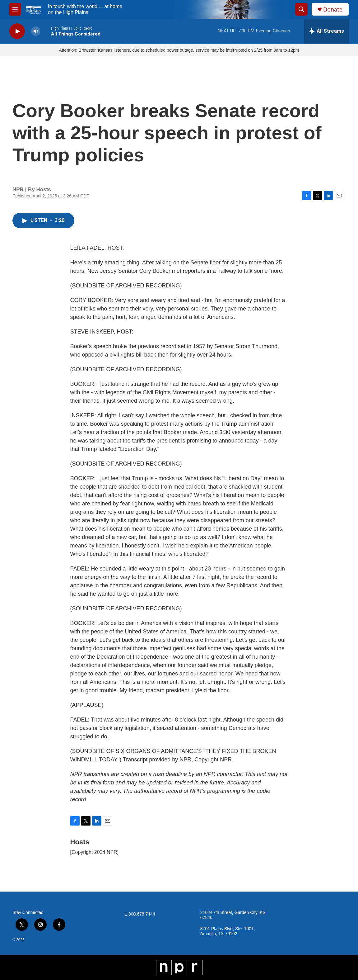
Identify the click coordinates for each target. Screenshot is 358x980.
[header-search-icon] (301, 9)
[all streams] (326, 31)
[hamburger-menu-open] (15, 9)
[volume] (36, 31)
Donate (333, 9)
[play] (17, 31)
